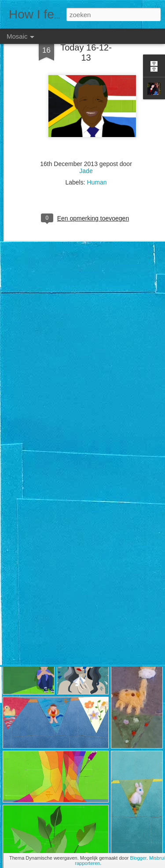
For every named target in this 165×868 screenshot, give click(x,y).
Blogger (138, 858)
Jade (86, 159)
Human (97, 170)
